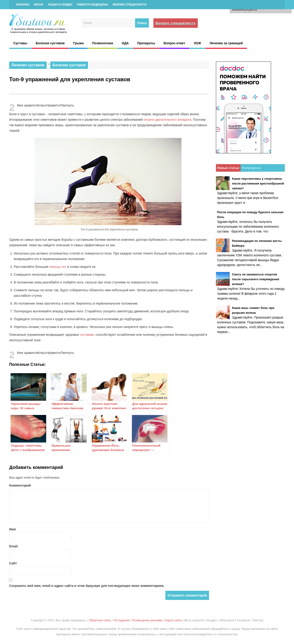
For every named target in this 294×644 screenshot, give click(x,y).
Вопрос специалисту (176, 23)
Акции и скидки (60, 5)
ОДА (125, 43)
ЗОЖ (198, 43)
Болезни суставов (50, 43)
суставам (87, 335)
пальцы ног (58, 267)
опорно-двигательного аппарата (167, 120)
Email (13, 546)
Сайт (13, 563)
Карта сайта (173, 620)
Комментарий (20, 485)
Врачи (39, 5)
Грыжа (78, 43)
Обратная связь (100, 620)
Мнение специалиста (130, 5)
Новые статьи (228, 168)
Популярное (251, 168)
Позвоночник (103, 43)
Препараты (146, 43)
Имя (13, 529)
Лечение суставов (28, 65)
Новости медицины (92, 5)
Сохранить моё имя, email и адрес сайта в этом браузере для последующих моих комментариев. (87, 586)
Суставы (20, 43)
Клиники (23, 5)
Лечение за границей (226, 43)
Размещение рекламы (147, 620)
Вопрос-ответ (174, 43)
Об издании (121, 620)
